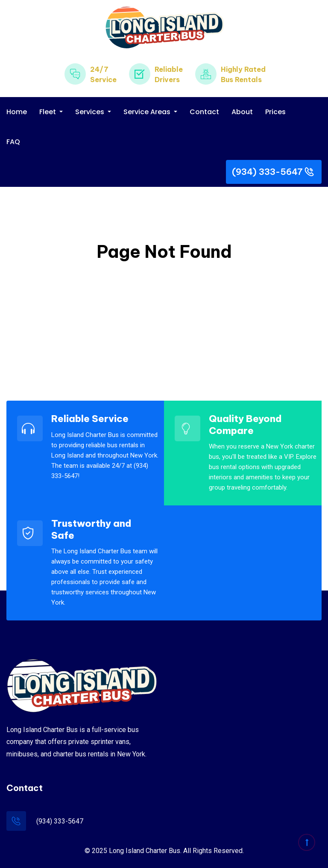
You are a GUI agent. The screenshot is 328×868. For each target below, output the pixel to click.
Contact (204, 112)
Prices (275, 112)
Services (91, 112)
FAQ (13, 142)
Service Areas (148, 112)
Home (17, 112)
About (242, 112)
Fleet (48, 112)
